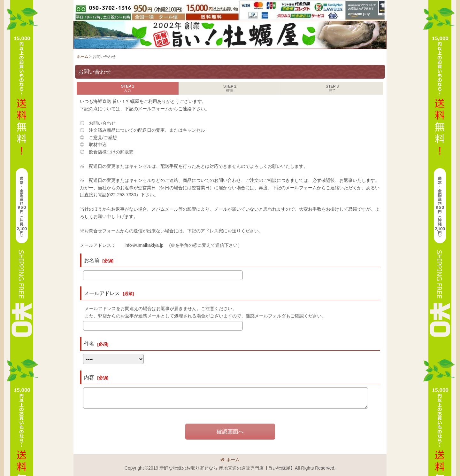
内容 (89, 377)
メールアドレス (102, 293)
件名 (89, 344)
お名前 (92, 260)
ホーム (230, 460)
